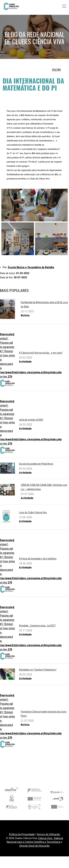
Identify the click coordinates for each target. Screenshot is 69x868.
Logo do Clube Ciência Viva (33, 512)
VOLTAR (56, 70)
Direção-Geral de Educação (34, 846)
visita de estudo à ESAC (31, 420)
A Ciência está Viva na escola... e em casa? (41, 353)
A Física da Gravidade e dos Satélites (38, 559)
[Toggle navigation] (64, 6)
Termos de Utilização (48, 834)
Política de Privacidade (22, 834)
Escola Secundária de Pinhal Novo (36, 464)
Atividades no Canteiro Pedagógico (38, 670)
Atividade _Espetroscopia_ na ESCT (37, 626)
